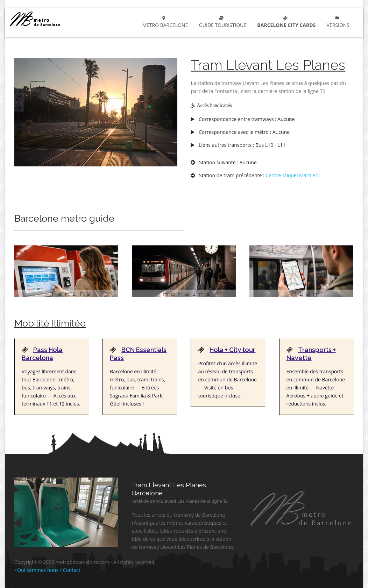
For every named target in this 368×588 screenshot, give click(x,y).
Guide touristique (221, 22)
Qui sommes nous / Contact (49, 570)
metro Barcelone (53, 19)
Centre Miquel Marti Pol (292, 175)
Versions (337, 22)
